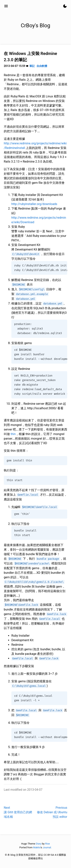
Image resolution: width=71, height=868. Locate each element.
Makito (37, 847)
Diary (39, 844)
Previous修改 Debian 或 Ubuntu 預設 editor (52, 812)
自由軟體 (42, 66)
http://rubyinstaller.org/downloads (34, 204)
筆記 (32, 66)
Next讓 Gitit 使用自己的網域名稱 (18, 812)
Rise (47, 844)
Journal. (47, 847)
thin (13, 434)
